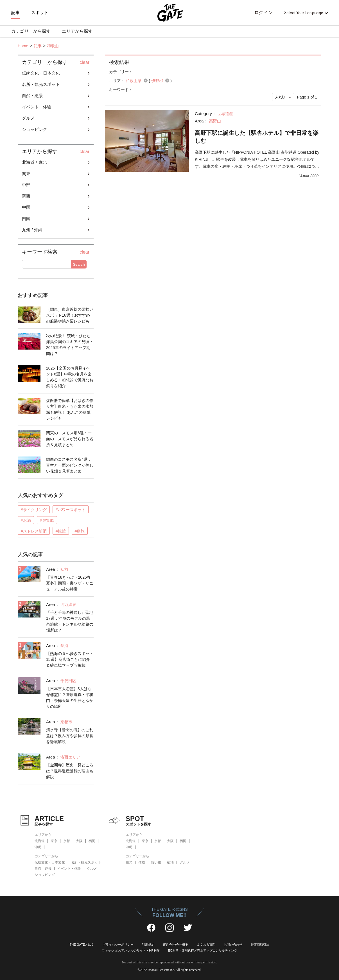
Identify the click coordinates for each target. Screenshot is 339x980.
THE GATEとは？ (82, 945)
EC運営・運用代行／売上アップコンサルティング (203, 950)
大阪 (79, 841)
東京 (54, 841)
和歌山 (53, 46)
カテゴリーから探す (31, 31)
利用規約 (148, 945)
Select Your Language (304, 13)
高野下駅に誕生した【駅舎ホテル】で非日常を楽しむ (257, 137)
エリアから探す (77, 31)
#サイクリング (34, 510)
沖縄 (38, 847)
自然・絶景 (32, 96)
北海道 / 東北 (34, 162)
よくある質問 (206, 945)
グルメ (28, 118)
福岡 (92, 841)
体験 (142, 862)
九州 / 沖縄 (32, 230)
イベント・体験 (37, 107)
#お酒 (26, 520)
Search (79, 264)
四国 (26, 219)
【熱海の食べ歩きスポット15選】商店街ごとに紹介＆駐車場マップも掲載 (70, 659)
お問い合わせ (233, 945)
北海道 (40, 841)
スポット (40, 13)
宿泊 (170, 862)
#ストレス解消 (34, 531)
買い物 (156, 862)
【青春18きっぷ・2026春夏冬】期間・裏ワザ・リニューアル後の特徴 (70, 583)
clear (84, 62)
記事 (16, 13)
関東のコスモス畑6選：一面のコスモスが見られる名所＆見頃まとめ (70, 439)
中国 (26, 207)
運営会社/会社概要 (176, 945)
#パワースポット (71, 510)
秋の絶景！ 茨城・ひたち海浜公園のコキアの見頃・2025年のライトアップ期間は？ (70, 345)
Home (23, 46)
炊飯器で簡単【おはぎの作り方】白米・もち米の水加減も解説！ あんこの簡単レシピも (70, 409)
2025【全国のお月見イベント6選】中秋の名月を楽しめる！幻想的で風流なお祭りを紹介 (70, 377)
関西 (26, 196)
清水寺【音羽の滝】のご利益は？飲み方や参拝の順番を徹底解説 (70, 736)
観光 (129, 862)
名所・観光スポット (41, 84)
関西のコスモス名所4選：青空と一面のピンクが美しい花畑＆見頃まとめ (70, 465)
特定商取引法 (260, 945)
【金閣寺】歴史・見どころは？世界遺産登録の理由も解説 (70, 771)
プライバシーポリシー (118, 945)
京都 (67, 841)
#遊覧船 (47, 520)
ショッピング (35, 129)
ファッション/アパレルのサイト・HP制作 (131, 950)
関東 (26, 174)
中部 (26, 185)
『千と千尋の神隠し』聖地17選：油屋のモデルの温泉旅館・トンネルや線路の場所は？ (70, 621)
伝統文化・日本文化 (41, 73)
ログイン (264, 13)
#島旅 (80, 531)
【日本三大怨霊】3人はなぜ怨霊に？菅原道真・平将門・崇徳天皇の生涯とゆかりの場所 (70, 698)
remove (146, 80)
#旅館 (61, 531)
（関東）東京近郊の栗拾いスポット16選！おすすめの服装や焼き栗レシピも (70, 315)
